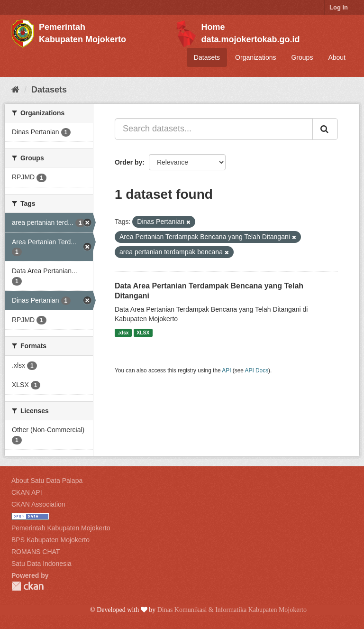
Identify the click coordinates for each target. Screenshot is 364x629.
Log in (339, 7)
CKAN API (27, 492)
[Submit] (325, 129)
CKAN (27, 586)
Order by (128, 162)
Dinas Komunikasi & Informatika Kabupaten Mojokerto (232, 610)
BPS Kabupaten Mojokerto (50, 540)
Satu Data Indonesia (41, 564)
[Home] (15, 90)
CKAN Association (38, 504)
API (226, 370)
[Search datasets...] (214, 129)
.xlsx (123, 333)
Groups (302, 57)
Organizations (255, 57)
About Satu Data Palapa (47, 481)
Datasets (207, 57)
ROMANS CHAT (36, 552)
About (337, 57)
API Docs (257, 370)
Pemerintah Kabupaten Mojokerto (61, 528)
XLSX (143, 333)
